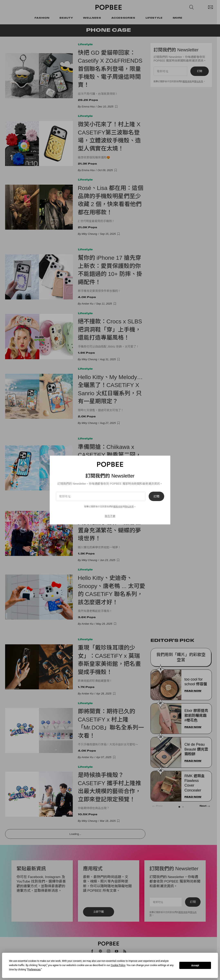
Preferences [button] (34, 970)
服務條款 (118, 507)
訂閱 (156, 496)
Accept (195, 965)
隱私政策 (129, 507)
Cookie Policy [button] (118, 965)
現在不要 (110, 516)
